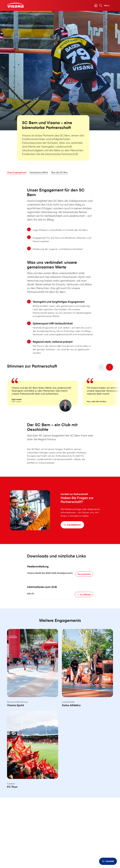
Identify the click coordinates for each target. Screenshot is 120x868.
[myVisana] (96, 5)
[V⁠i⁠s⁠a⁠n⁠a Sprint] (33, 683)
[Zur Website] (84, 602)
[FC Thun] (33, 764)
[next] (110, 375)
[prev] (101, 375)
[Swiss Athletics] (87, 683)
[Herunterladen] (84, 581)
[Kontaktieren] (72, 525)
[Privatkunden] (15, 5)
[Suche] (101, 5)
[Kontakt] (108, 861)
